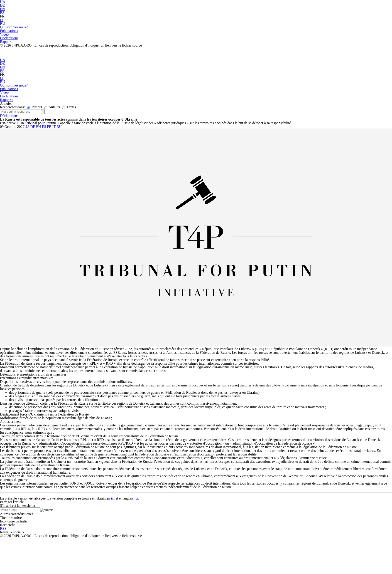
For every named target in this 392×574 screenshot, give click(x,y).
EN (2, 9)
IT (2, 20)
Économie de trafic (14, 521)
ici (113, 498)
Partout (35, 107)
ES (2, 13)
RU (2, 24)
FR (2, 16)
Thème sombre (11, 518)
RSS (3, 528)
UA (3, 60)
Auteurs (52, 107)
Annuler (6, 103)
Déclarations (9, 116)
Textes (69, 107)
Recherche (8, 525)
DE (2, 5)
